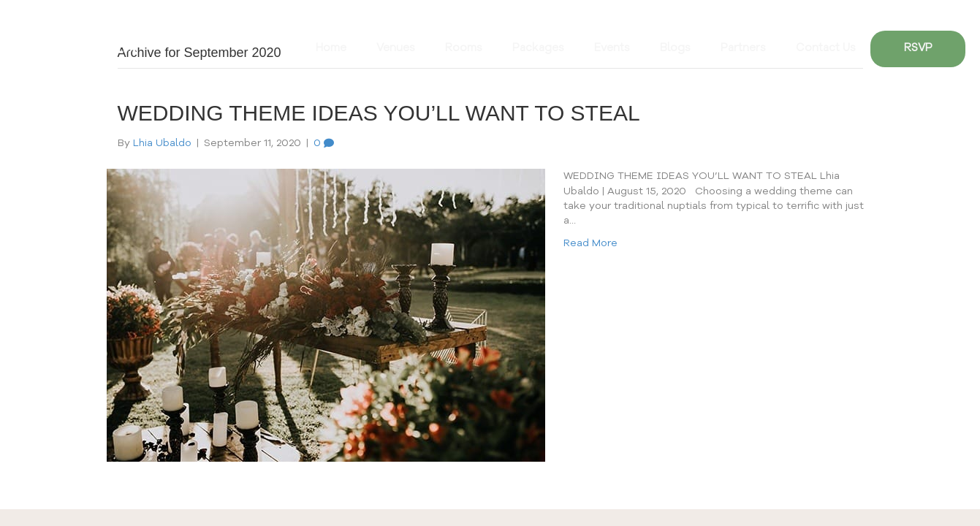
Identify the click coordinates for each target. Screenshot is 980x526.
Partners (743, 49)
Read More (590, 243)
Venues (396, 49)
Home (331, 49)
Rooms (464, 49)
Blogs (675, 49)
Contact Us (826, 49)
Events (612, 49)
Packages (538, 49)
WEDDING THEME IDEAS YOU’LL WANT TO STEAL (379, 113)
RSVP (918, 49)
